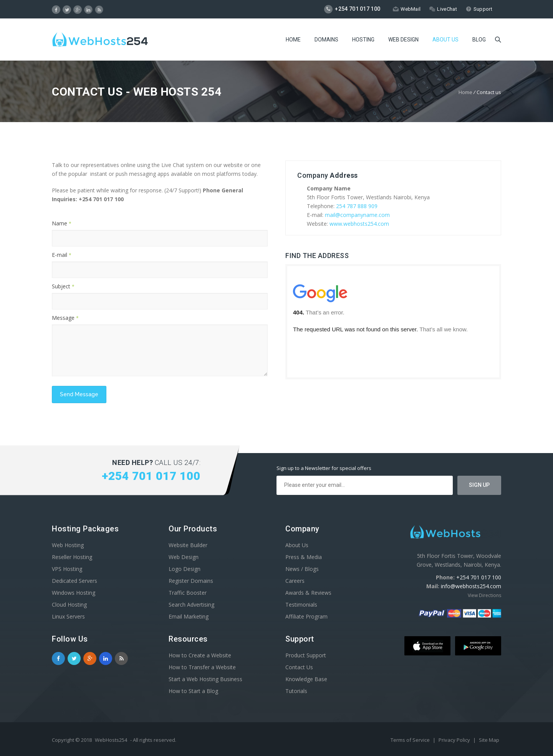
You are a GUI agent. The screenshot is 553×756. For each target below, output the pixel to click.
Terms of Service (411, 740)
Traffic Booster (188, 593)
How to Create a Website (200, 655)
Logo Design (185, 569)
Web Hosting (68, 545)
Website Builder (188, 545)
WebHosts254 (111, 740)
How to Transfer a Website (202, 667)
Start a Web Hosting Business (205, 679)
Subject (63, 286)
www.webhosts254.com (359, 224)
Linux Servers (68, 616)
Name (62, 223)
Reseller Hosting (72, 557)
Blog (479, 40)
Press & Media (304, 557)
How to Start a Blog (193, 691)
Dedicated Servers (75, 581)
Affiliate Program (306, 616)
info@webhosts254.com (471, 586)
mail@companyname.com (357, 215)
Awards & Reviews (308, 593)
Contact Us (299, 667)
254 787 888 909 (357, 206)
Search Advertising (191, 605)
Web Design (403, 40)
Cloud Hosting (69, 605)
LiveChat (443, 9)
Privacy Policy (455, 740)
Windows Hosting (74, 593)
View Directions (484, 595)
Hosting (363, 40)
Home (293, 40)
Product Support (306, 655)
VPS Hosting (67, 569)
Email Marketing (189, 616)
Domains (326, 40)
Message (65, 318)
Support (479, 9)
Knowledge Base (306, 679)
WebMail (406, 9)
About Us (445, 40)
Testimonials (301, 605)
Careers (295, 581)
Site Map (489, 740)
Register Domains (191, 581)
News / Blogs (302, 569)
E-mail (62, 255)
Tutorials (296, 691)
